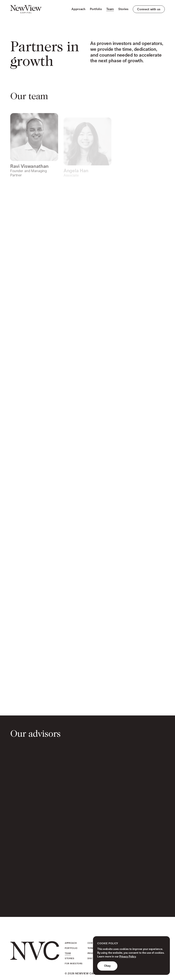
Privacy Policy (127, 957)
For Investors (74, 964)
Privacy (92, 953)
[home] (26, 9)
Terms (91, 948)
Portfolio (96, 9)
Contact (93, 943)
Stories (123, 9)
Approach (78, 9)
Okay (107, 966)
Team (110, 9)
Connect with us (149, 9)
